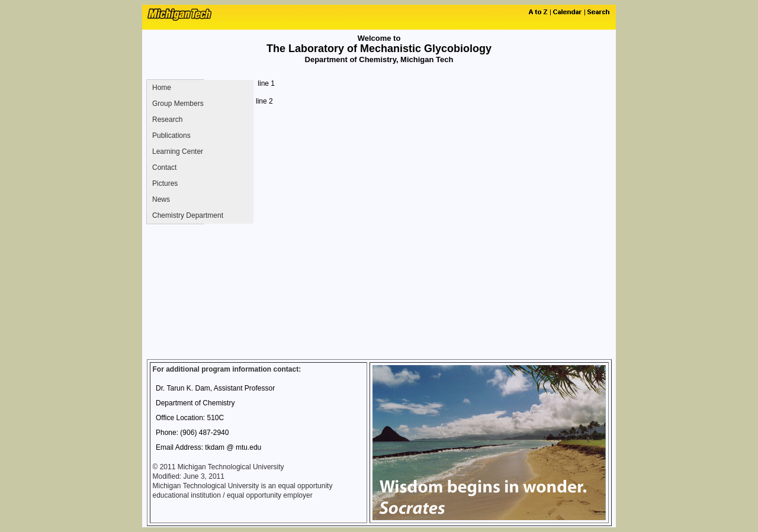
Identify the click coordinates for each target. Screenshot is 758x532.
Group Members (178, 104)
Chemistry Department (188, 215)
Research (167, 120)
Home (162, 88)
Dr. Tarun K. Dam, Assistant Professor (215, 388)
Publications (171, 136)
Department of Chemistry (195, 403)
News (161, 199)
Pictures (165, 183)
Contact (164, 167)
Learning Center (178, 151)
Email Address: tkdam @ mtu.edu (208, 447)
